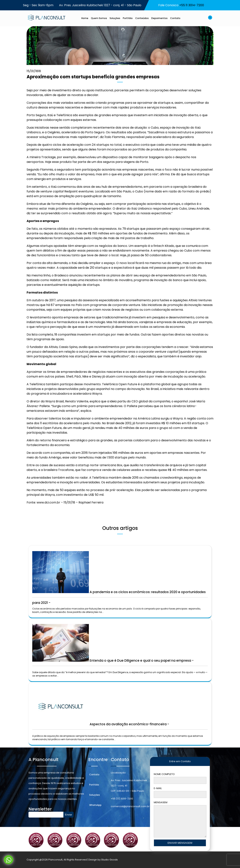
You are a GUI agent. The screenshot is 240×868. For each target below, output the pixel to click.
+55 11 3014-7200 (192, 5)
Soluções (115, 18)
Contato (175, 18)
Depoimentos (159, 18)
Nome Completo (180, 778)
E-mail (180, 792)
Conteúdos (142, 18)
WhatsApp (95, 805)
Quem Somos (99, 18)
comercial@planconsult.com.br (130, 806)
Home (85, 18)
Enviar (68, 815)
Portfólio (128, 18)
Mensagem (180, 823)
